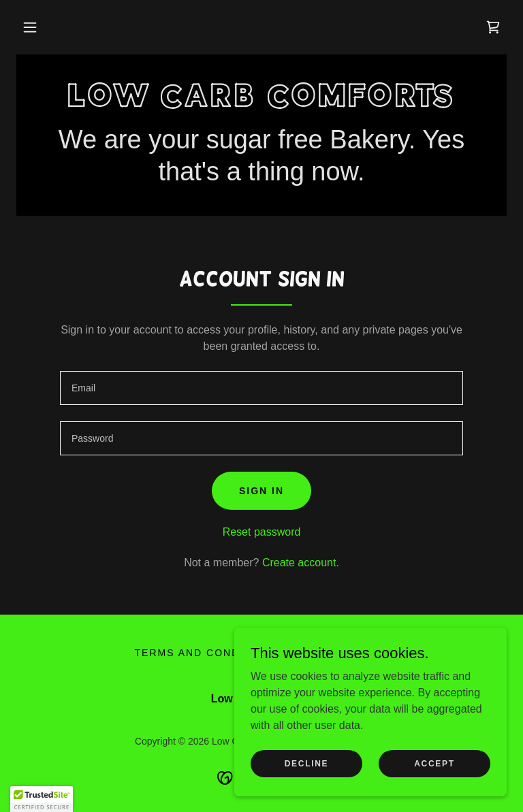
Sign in (261, 491)
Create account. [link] (301, 563)
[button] (30, 27)
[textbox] (261, 388)
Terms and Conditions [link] (208, 653)
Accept (434, 763)
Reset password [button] (262, 532)
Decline (307, 763)
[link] (493, 27)
